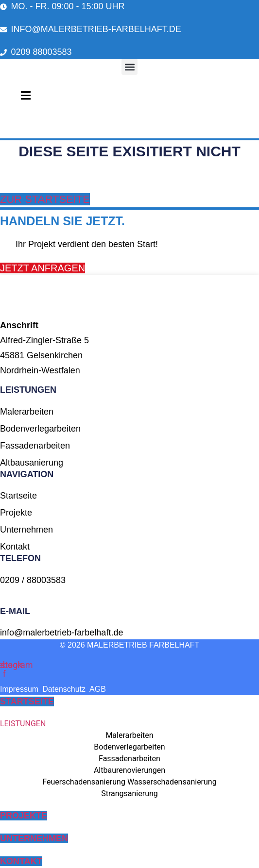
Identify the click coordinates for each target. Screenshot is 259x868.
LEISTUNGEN (23, 724)
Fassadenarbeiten (129, 759)
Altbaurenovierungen (129, 770)
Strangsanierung (129, 793)
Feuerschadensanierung (84, 782)
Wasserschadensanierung (172, 782)
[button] (129, 67)
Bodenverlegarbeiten (129, 747)
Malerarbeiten (129, 735)
